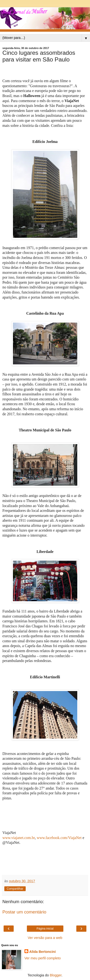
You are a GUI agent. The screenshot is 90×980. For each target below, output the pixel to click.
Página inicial (45, 929)
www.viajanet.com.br (19, 838)
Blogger (56, 975)
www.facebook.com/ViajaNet (59, 838)
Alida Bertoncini (42, 952)
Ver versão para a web (45, 938)
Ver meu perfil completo (43, 958)
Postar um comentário (24, 912)
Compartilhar (15, 889)
